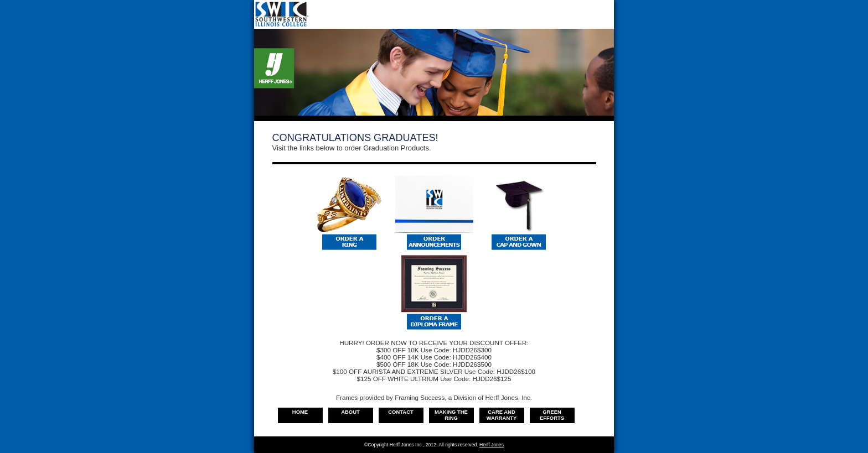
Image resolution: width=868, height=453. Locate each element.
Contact (401, 412)
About (350, 412)
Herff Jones (492, 445)
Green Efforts (552, 415)
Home (300, 412)
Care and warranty (502, 415)
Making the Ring (451, 415)
